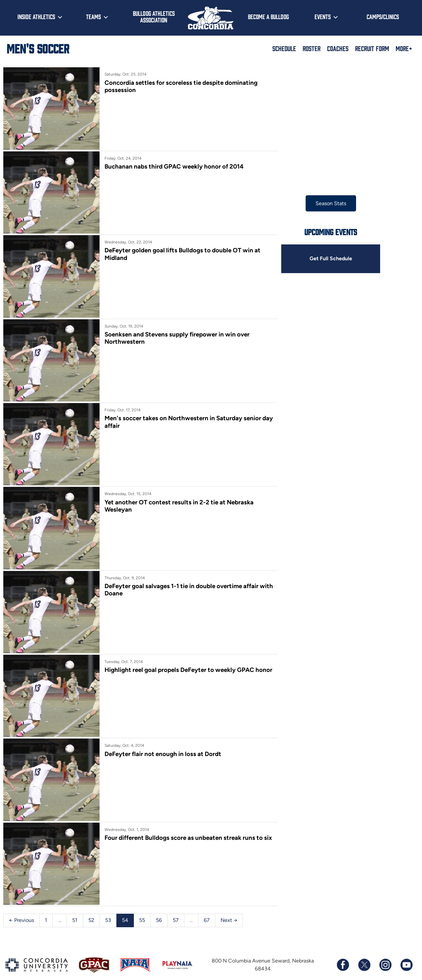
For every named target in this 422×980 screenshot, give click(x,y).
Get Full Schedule (326, 259)
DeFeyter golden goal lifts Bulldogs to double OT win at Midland (181, 251)
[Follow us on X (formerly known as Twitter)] (364, 951)
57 (176, 906)
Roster (312, 48)
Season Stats (326, 203)
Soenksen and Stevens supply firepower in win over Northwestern (175, 334)
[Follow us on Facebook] (343, 951)
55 (142, 906)
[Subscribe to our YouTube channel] (406, 951)
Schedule (284, 48)
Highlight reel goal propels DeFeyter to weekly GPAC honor (178, 664)
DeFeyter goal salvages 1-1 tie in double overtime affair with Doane (180, 581)
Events (323, 16)
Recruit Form (372, 48)
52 (91, 906)
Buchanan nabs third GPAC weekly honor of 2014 (172, 165)
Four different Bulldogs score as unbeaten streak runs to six (182, 829)
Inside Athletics (36, 16)
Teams (93, 16)
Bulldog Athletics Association (154, 17)
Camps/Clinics (383, 16)
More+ (404, 48)
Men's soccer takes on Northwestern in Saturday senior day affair (181, 416)
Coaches (338, 48)
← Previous (21, 906)
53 (108, 906)
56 (159, 906)
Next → (229, 906)
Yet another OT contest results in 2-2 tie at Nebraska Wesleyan (177, 499)
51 (75, 906)
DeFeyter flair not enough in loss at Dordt (161, 743)
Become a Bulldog (268, 16)
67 (207, 906)
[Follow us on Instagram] (385, 951)
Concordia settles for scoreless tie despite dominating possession (179, 86)
